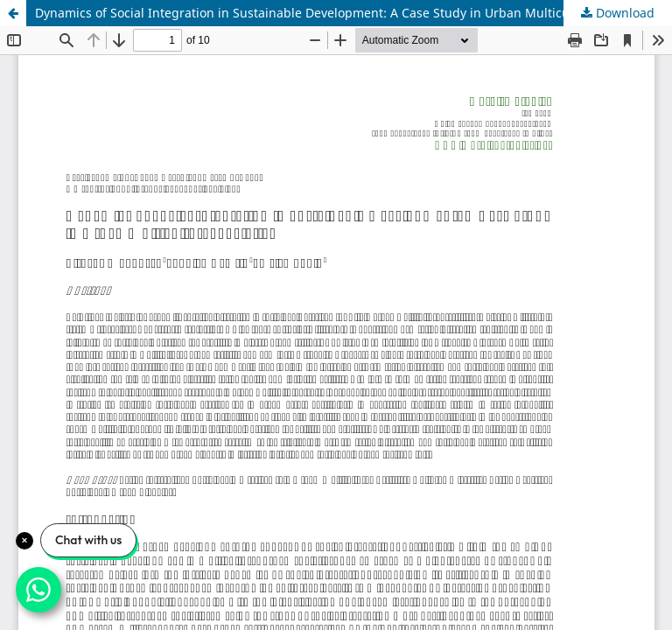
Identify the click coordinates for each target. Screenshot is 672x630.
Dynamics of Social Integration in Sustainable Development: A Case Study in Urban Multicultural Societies (346, 13)
